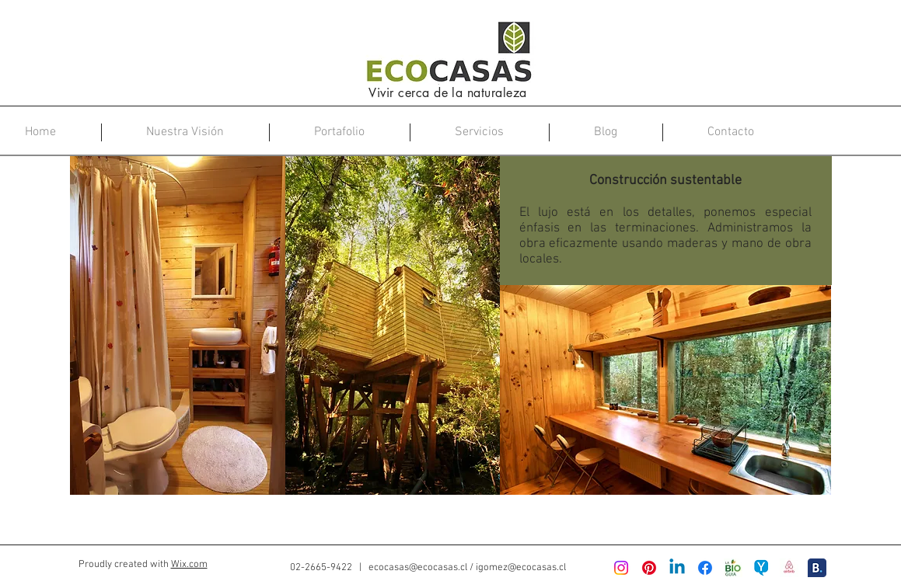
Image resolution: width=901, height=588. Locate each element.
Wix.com (189, 565)
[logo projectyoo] (761, 568)
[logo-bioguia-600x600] (733, 568)
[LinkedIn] (677, 568)
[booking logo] (817, 568)
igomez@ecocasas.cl (521, 568)
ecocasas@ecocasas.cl (418, 568)
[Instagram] (621, 568)
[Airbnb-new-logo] (789, 568)
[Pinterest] (649, 568)
